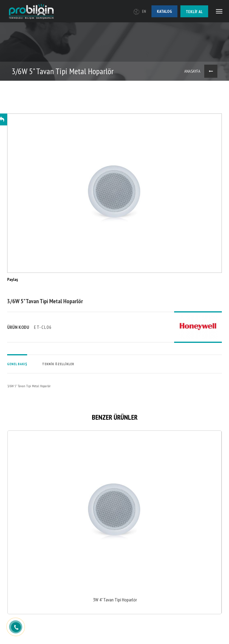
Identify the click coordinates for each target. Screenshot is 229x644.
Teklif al (194, 12)
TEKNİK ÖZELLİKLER (58, 364)
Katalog (164, 11)
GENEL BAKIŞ (17, 364)
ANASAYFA (192, 71)
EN (140, 11)
